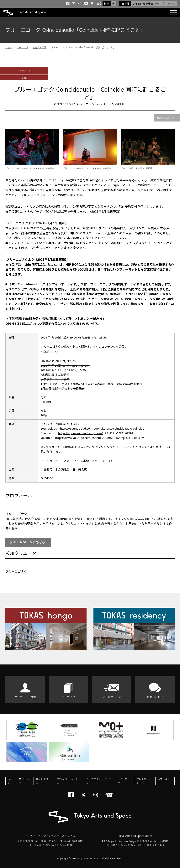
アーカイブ (22, 47)
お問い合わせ (155, 697)
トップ (9, 47)
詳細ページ (51, 352)
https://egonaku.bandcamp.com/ (80, 433)
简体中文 (160, 4)
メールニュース (112, 697)
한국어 (171, 4)
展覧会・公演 (40, 47)
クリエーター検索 (25, 697)
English (137, 4)
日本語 (125, 4)
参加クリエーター (167, 118)
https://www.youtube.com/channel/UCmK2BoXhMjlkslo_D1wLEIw (99, 438)
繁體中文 (148, 4)
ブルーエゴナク (16, 571)
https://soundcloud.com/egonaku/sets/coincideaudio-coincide (102, 428)
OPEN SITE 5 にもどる (30, 542)
